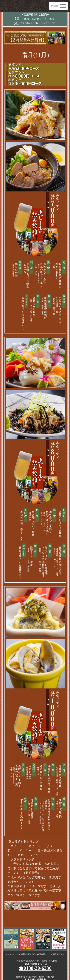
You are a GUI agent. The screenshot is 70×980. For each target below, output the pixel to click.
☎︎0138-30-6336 (35, 968)
